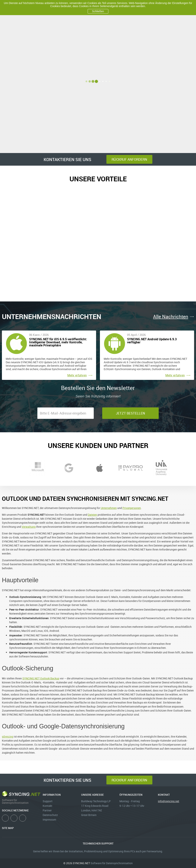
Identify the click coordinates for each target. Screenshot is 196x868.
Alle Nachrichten (171, 317)
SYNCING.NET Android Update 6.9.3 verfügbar (152, 341)
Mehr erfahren (77, 375)
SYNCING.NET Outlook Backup (41, 678)
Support (48, 801)
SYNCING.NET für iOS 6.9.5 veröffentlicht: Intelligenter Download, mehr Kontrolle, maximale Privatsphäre (58, 342)
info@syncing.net (169, 801)
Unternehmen (109, 508)
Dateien (92, 515)
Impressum (49, 820)
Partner (47, 810)
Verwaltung (29, 527)
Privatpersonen (132, 508)
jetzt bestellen (130, 413)
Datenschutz (50, 815)
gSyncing (8, 736)
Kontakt (47, 806)
